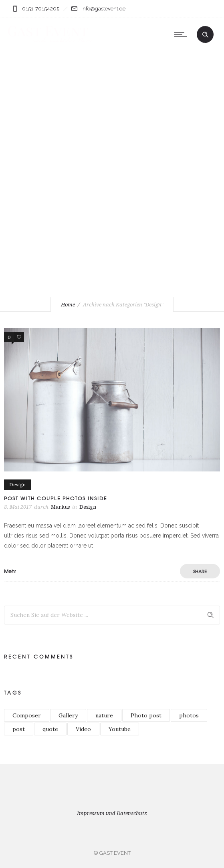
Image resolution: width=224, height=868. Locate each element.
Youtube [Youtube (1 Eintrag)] (120, 729)
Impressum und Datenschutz (112, 813)
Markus (60, 507)
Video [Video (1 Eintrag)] (83, 729)
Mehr (10, 571)
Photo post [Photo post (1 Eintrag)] (146, 715)
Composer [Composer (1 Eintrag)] (27, 715)
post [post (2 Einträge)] (19, 729)
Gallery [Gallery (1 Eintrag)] (68, 715)
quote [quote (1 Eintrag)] (50, 729)
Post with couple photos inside (55, 498)
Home (68, 305)
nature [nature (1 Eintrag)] (104, 715)
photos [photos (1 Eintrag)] (189, 715)
